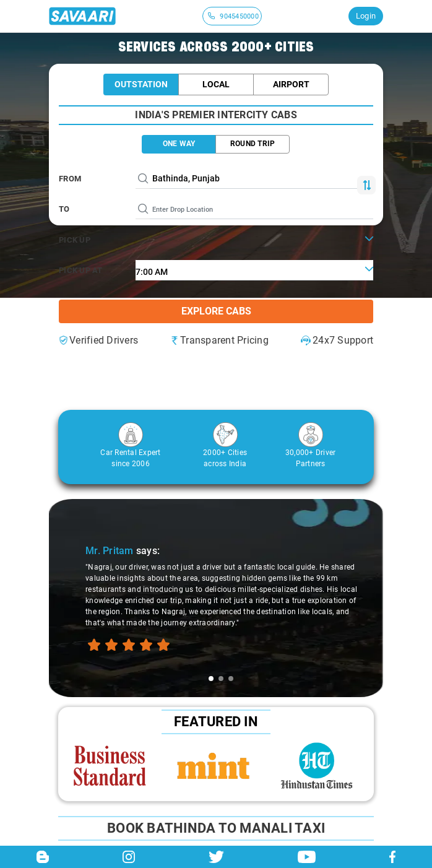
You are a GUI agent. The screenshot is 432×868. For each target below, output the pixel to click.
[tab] (211, 679)
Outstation (141, 84)
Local (216, 84)
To (64, 209)
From (70, 179)
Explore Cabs (216, 311)
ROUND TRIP (253, 144)
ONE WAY (179, 144)
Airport (291, 84)
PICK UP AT (81, 270)
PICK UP (75, 240)
